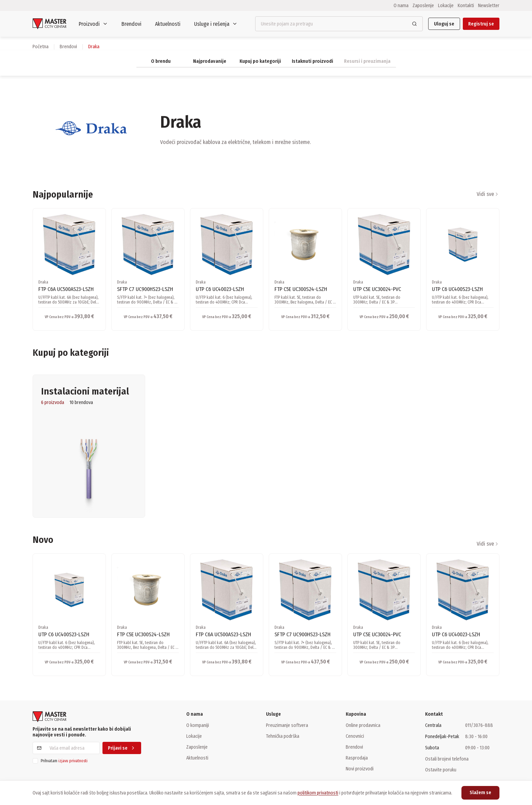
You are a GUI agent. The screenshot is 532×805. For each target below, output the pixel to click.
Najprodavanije (210, 61)
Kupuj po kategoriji (260, 61)
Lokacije (446, 5)
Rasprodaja (357, 758)
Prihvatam (64, 761)
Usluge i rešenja (216, 24)
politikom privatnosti (318, 793)
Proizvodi (93, 24)
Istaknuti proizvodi (312, 61)
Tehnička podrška (283, 736)
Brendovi (131, 24)
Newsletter (489, 5)
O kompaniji (198, 725)
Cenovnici (355, 736)
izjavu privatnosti (73, 761)
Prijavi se (122, 748)
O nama (401, 5)
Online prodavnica (363, 725)
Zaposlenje (423, 5)
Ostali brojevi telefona (447, 759)
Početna (41, 47)
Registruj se (481, 24)
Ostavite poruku (441, 770)
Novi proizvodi (360, 769)
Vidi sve (488, 194)
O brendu (161, 61)
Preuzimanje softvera (287, 725)
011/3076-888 (479, 725)
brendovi (68, 47)
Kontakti (466, 5)
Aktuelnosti (168, 24)
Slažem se (480, 793)
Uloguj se (444, 24)
